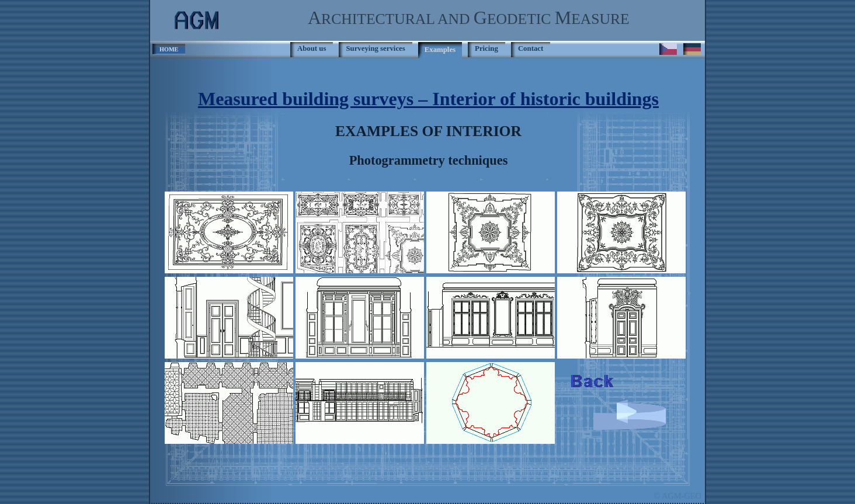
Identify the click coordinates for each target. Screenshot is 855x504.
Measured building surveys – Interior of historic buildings (428, 99)
